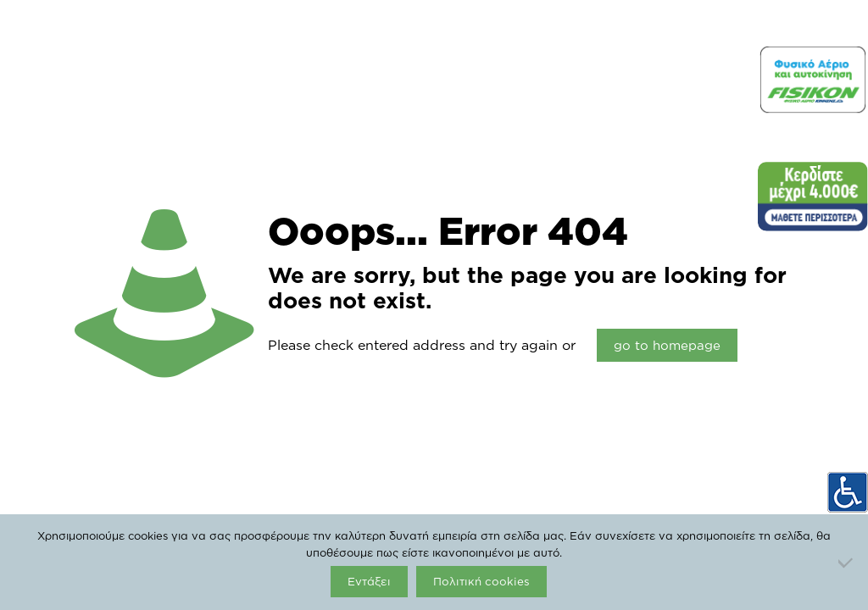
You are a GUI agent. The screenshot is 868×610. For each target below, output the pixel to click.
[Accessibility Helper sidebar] (848, 492)
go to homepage (667, 345)
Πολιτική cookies (481, 581)
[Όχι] (847, 563)
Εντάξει (369, 581)
